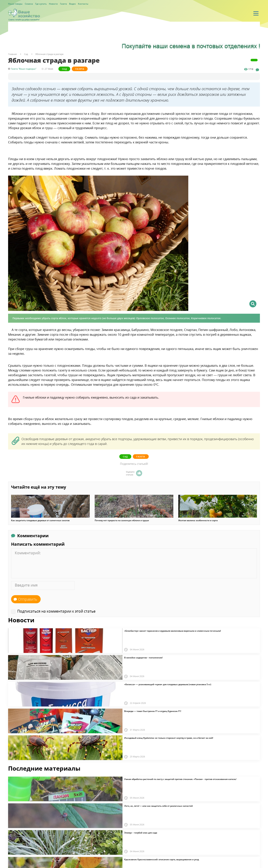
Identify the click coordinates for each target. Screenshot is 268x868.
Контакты (83, 4)
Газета (63, 4)
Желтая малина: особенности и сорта (198, 520)
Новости (53, 4)
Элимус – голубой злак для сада (141, 833)
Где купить (41, 4)
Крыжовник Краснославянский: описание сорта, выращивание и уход (162, 860)
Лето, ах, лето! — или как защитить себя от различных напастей (158, 806)
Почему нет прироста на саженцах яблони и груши (122, 520)
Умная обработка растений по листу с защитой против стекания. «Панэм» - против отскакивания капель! (180, 779)
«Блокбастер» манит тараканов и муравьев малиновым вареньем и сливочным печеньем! (173, 631)
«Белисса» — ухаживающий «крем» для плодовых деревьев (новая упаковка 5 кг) (168, 684)
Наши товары (15, 4)
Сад (64, 69)
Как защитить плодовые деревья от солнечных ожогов (40, 520)
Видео (72, 4)
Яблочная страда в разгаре (49, 54)
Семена (29, 4)
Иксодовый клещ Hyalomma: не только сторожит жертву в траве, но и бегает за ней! (169, 738)
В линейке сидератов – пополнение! (143, 658)
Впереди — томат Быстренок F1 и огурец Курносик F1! (153, 711)
